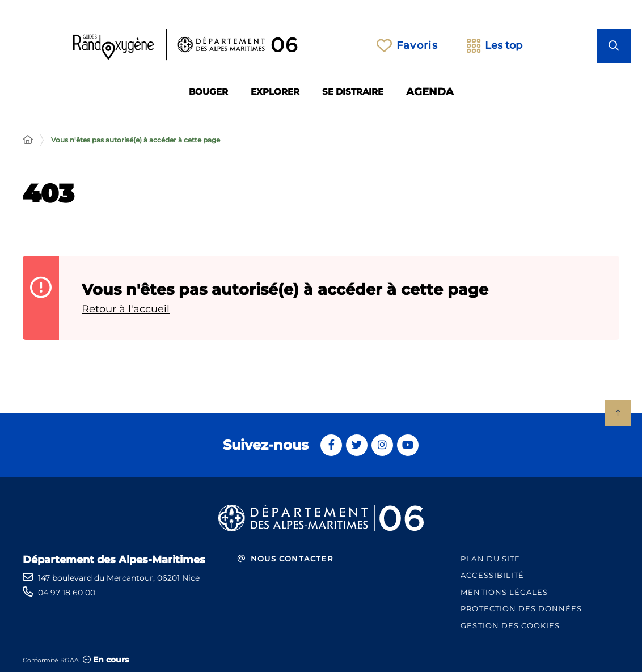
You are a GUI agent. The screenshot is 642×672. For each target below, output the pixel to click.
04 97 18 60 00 (67, 593)
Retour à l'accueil (126, 309)
